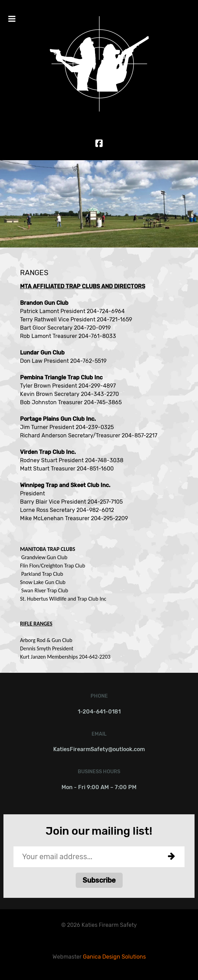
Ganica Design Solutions (114, 957)
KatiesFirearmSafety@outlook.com (99, 749)
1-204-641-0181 (99, 712)
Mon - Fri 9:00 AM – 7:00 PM (99, 787)
